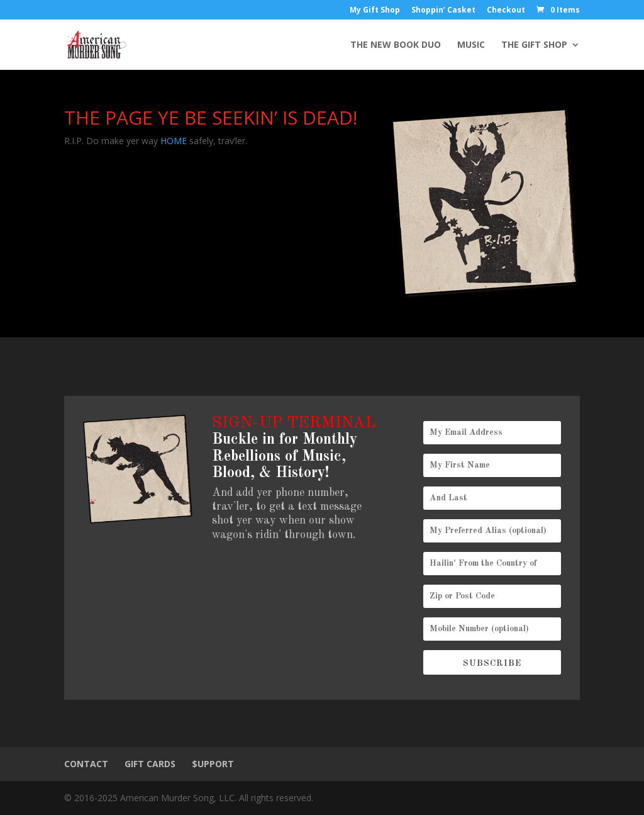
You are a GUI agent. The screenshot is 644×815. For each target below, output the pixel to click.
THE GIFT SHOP (534, 45)
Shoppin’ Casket (443, 11)
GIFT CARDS (150, 764)
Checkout (506, 11)
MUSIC (471, 45)
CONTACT (86, 764)
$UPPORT (213, 764)
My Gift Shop (375, 11)
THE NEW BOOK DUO (396, 45)
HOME (174, 141)
